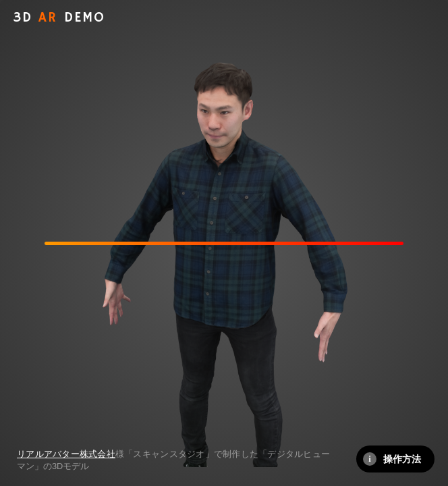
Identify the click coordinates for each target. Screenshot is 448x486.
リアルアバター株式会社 (66, 454)
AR (59, 18)
